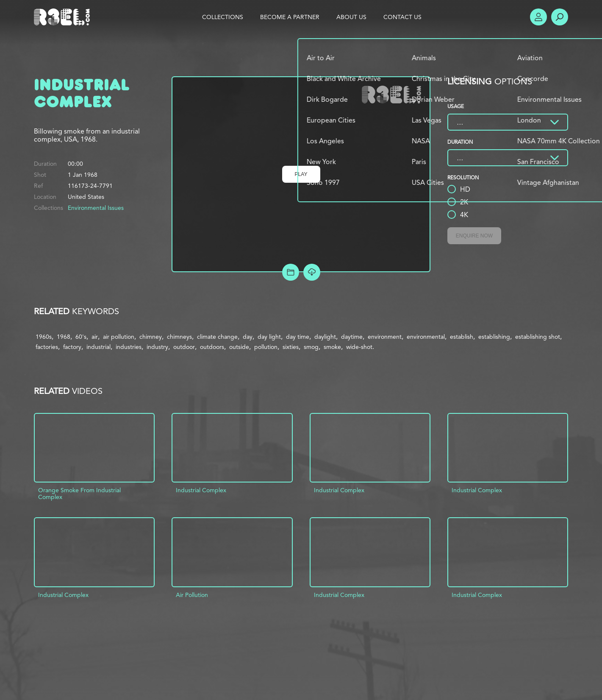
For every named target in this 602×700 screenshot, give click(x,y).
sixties (291, 347)
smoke (332, 347)
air (95, 337)
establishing (494, 337)
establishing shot (538, 337)
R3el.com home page (64, 17)
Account (538, 17)
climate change (217, 337)
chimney (151, 337)
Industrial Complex (201, 490)
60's (81, 337)
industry (157, 347)
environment (385, 337)
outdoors (212, 347)
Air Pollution (192, 595)
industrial (98, 347)
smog (311, 347)
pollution (266, 347)
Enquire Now (474, 236)
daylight (325, 337)
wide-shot (359, 347)
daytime (352, 337)
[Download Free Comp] (312, 272)
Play (301, 174)
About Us (351, 17)
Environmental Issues (96, 208)
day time (298, 337)
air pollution (119, 337)
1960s (44, 337)
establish (462, 337)
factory (72, 347)
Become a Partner (290, 17)
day (248, 337)
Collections (223, 17)
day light (269, 337)
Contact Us (402, 17)
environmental (426, 337)
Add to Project (291, 272)
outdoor (184, 347)
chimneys (179, 337)
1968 (64, 337)
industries (129, 347)
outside (239, 347)
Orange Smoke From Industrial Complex (79, 494)
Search (560, 17)
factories (47, 347)
